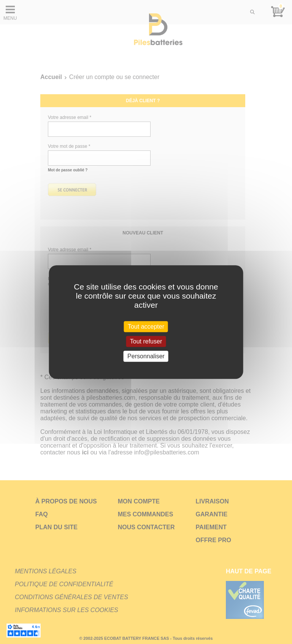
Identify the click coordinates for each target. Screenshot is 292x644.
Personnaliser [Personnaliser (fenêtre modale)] (146, 356)
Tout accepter (146, 327)
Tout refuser (146, 341)
